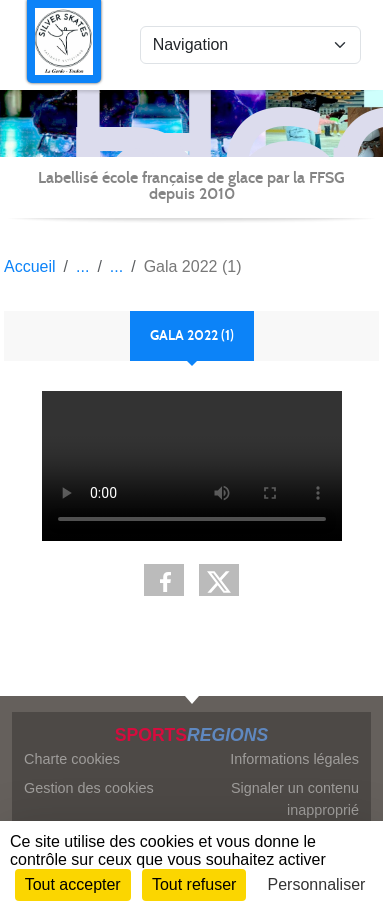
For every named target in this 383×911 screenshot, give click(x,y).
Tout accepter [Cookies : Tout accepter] (73, 884)
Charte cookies (72, 759)
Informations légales (294, 759)
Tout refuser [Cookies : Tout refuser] (194, 884)
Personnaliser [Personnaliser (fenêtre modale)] (317, 884)
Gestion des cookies (89, 788)
